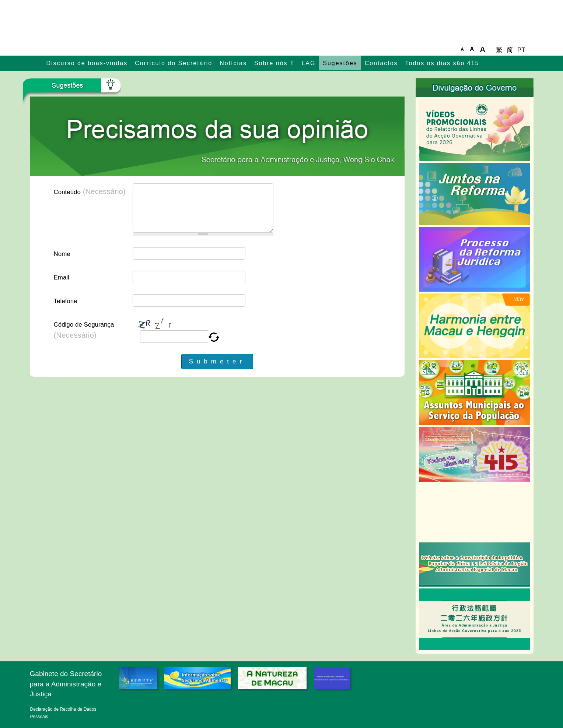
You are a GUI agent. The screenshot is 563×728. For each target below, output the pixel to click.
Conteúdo (90, 191)
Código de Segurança (84, 330)
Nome (62, 254)
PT (521, 50)
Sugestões (340, 63)
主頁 (36, 64)
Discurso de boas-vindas (87, 63)
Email (62, 277)
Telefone (66, 301)
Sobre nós (271, 63)
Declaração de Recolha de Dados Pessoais (63, 713)
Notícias (233, 63)
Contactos (381, 63)
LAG (308, 63)
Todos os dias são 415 (442, 63)
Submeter (217, 361)
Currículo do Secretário (174, 63)
